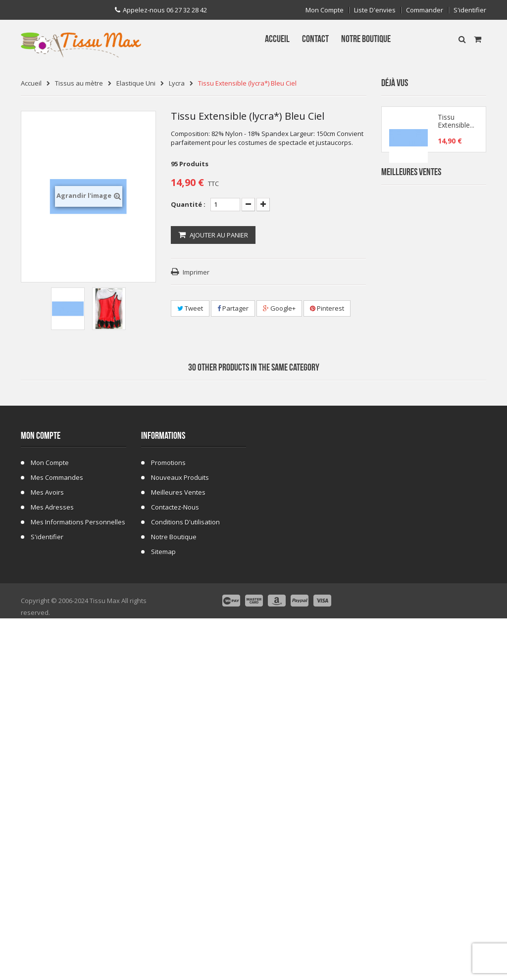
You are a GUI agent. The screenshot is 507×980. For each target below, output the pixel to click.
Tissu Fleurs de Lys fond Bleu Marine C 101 (455, 422)
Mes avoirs (47, 850)
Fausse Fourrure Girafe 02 (456, 600)
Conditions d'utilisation (185, 880)
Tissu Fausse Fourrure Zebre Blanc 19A (456, 303)
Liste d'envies (375, 10)
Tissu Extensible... (456, 125)
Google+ (279, 308)
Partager (233, 308)
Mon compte (325, 10)
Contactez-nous (175, 865)
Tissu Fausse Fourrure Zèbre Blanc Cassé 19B (456, 362)
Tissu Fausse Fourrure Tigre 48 (455, 481)
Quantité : (188, 204)
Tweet (190, 308)
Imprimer (196, 272)
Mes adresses (52, 865)
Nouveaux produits (180, 835)
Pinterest (327, 308)
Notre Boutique (174, 894)
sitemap (163, 909)
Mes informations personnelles (78, 880)
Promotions (168, 820)
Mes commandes (57, 835)
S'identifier (470, 10)
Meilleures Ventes (411, 196)
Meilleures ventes (178, 850)
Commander (425, 10)
